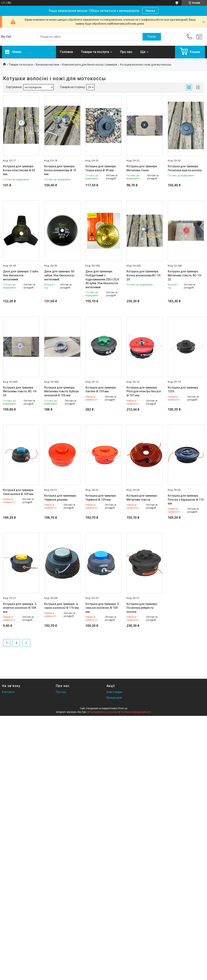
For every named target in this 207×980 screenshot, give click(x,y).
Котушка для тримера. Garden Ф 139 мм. (101, 390)
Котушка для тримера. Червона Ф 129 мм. (101, 498)
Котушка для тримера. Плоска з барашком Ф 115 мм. (186, 500)
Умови (150, 11)
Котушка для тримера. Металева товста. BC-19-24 (20, 391)
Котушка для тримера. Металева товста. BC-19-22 (185, 275)
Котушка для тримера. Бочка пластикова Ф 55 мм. (19, 170)
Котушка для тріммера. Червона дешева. (60, 498)
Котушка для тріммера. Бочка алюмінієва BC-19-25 (144, 275)
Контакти (8, 692)
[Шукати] (152, 37)
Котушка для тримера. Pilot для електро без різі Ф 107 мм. (144, 391)
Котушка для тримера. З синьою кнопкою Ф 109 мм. (102, 608)
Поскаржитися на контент (104, 712)
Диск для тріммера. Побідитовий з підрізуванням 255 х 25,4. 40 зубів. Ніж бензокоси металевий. (102, 279)
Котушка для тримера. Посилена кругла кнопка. (185, 168)
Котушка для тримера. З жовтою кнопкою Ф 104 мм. (20, 608)
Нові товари (114, 692)
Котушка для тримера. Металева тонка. (142, 168)
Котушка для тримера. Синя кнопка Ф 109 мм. (19, 492)
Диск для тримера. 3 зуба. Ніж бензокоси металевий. (21, 275)
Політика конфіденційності (136, 712)
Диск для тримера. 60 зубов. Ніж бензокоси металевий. (59, 275)
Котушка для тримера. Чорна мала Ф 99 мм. (101, 168)
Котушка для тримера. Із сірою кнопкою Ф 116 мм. (62, 606)
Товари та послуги (95, 52)
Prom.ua (123, 708)
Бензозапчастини (48, 65)
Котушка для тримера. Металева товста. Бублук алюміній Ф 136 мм (62, 391)
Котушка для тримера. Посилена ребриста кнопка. (142, 608)
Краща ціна (114, 698)
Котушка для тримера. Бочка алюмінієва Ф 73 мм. (60, 170)
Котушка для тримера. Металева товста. (142, 498)
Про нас (126, 52)
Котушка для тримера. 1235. (183, 390)
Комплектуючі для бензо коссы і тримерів (90, 65)
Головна (66, 52)
